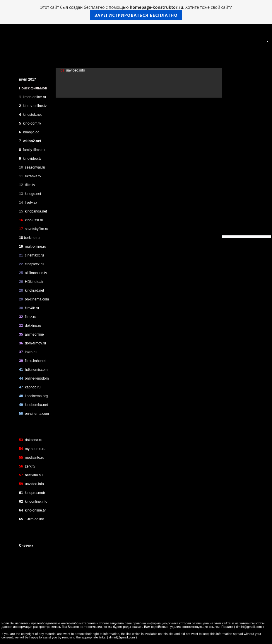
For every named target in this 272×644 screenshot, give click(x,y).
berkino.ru (32, 238)
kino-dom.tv (32, 123)
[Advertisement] (244, 147)
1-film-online (34, 519)
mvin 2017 (28, 79)
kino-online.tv (35, 510)
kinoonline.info (36, 502)
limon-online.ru (34, 97)
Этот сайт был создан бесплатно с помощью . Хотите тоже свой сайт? (136, 12)
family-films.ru (34, 150)
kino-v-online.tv (35, 106)
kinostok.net (32, 115)
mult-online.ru (36, 247)
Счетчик (26, 546)
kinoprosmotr (35, 493)
